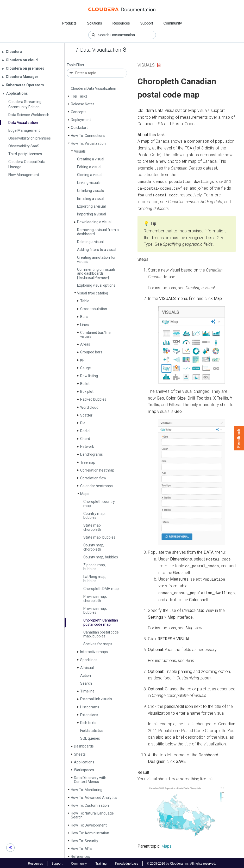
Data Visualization (101, 50)
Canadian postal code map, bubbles (101, 634)
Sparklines (89, 660)
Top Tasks (79, 96)
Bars (84, 317)
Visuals (80, 151)
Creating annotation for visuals (96, 259)
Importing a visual (92, 214)
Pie (83, 423)
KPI (83, 360)
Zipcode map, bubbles (95, 567)
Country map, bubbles (94, 516)
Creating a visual (91, 159)
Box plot (87, 391)
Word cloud (89, 407)
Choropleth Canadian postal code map (101, 622)
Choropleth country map (99, 504)
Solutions (95, 23)
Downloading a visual (94, 222)
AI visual (87, 668)
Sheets (80, 754)
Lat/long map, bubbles (95, 579)
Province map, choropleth (95, 598)
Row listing (89, 376)
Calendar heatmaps (96, 486)
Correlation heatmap (97, 470)
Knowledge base (127, 863)
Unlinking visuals (90, 191)
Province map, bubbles (95, 610)
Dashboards (84, 746)
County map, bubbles (101, 557)
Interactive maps (94, 652)
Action (86, 676)
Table (85, 301)
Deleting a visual (90, 242)
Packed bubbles (93, 399)
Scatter (86, 415)
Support (146, 23)
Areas (85, 344)
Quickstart (79, 128)
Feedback (239, 438)
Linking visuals (89, 183)
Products (69, 23)
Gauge (86, 368)
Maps (85, 494)
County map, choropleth (94, 547)
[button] (192, 345)
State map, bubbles (99, 537)
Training (101, 863)
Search (86, 683)
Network (87, 447)
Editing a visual (89, 167)
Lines (85, 325)
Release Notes (83, 104)
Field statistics (92, 731)
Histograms (90, 707)
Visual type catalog (93, 293)
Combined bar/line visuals (95, 334)
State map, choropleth (92, 527)
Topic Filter (76, 65)
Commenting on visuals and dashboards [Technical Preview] (96, 273)
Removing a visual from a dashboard (98, 232)
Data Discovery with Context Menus (90, 780)
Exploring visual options (96, 285)
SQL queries (90, 738)
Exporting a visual (91, 206)
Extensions (89, 715)
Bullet (85, 384)
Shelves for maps (98, 644)
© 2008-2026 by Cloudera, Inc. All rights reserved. (182, 863)
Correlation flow (93, 478)
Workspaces (84, 770)
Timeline (87, 691)
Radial (85, 431)
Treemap (88, 462)
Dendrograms (92, 454)
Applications (84, 762)
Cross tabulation (94, 309)
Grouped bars (91, 352)
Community (173, 23)
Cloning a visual (90, 175)
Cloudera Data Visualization (93, 88)
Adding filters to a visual (97, 250)
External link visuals (96, 699)
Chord (85, 439)
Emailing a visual (91, 198)
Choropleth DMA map (101, 589)
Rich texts (88, 723)
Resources (121, 23)
